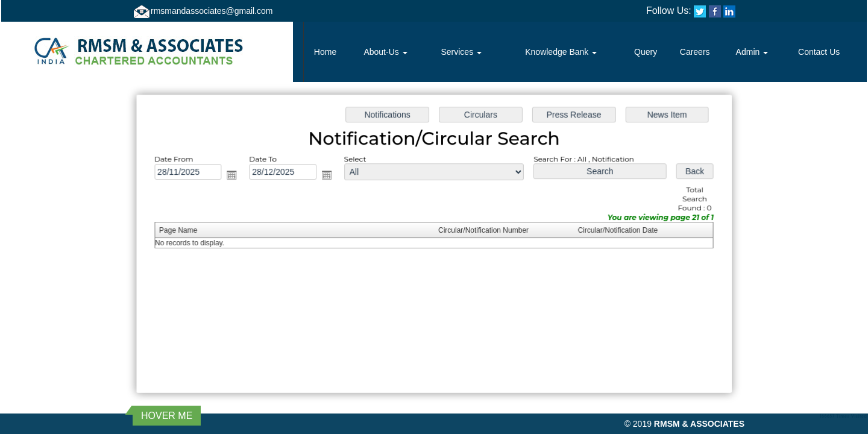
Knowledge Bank (561, 52)
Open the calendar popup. (236, 176)
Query (646, 52)
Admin (752, 52)
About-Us (385, 52)
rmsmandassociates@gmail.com (212, 11)
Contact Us (819, 52)
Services (461, 52)
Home (325, 52)
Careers (695, 52)
